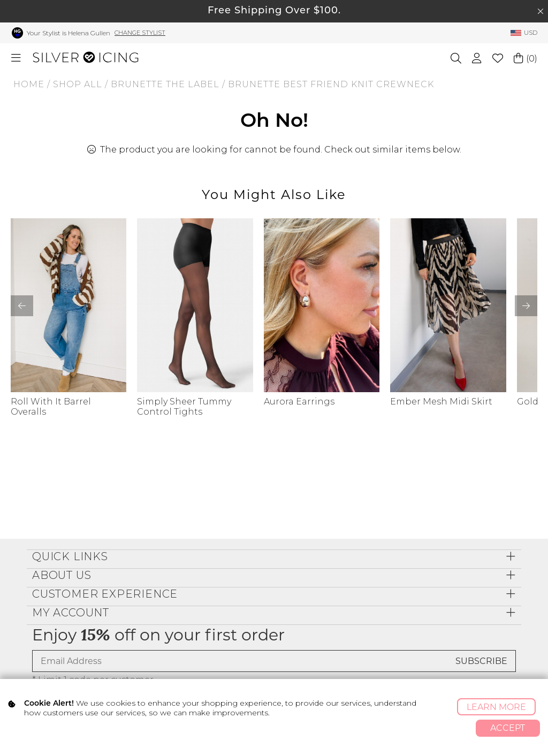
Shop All (78, 84)
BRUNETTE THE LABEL (165, 84)
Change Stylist (140, 33)
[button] (526, 306)
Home (29, 84)
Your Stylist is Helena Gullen (68, 33)
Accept (508, 728)
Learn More (496, 707)
